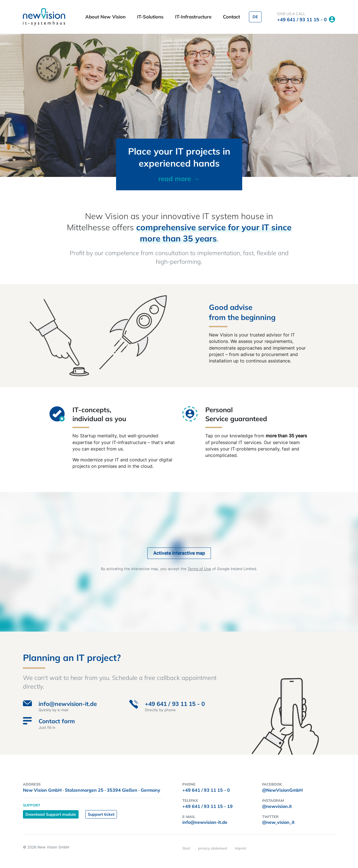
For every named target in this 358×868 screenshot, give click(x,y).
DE (255, 17)
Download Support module (51, 814)
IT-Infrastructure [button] (194, 17)
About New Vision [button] (106, 17)
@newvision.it (277, 806)
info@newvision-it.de (205, 822)
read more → (179, 179)
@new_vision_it (278, 822)
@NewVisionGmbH (282, 790)
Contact (231, 17)
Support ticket (101, 814)
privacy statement (213, 848)
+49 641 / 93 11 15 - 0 (302, 19)
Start (186, 848)
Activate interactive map (179, 553)
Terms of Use (199, 569)
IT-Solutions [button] (151, 17)
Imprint (241, 848)
